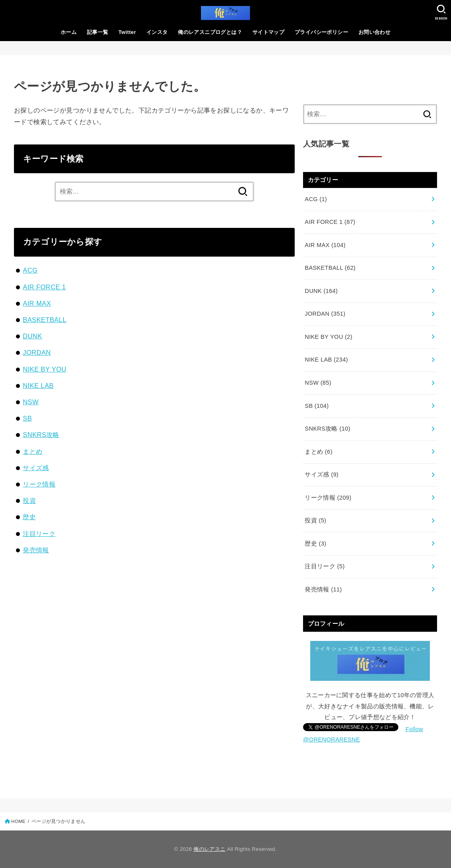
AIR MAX (37, 303)
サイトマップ (268, 32)
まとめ (32, 451)
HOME (18, 821)
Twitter (127, 32)
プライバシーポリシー (321, 32)
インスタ (157, 32)
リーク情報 (39, 484)
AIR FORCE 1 (44, 287)
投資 (29, 500)
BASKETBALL (44, 320)
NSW (31, 402)
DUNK (32, 336)
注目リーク (39, 534)
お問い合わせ (374, 32)
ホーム (69, 32)
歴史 (29, 517)
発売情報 (36, 550)
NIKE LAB (38, 386)
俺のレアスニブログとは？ (210, 32)
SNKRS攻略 (41, 435)
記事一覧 (98, 32)
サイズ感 (36, 468)
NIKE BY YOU (44, 369)
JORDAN (37, 352)
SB (27, 418)
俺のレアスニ (209, 849)
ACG (30, 270)
